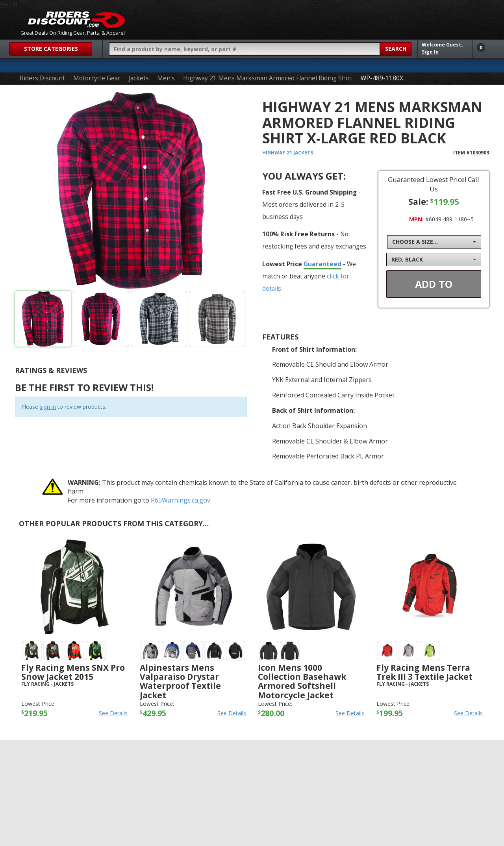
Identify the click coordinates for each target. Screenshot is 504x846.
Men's (166, 78)
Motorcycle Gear (97, 78)
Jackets (139, 78)
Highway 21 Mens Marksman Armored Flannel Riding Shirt (268, 78)
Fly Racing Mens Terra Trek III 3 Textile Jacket (424, 672)
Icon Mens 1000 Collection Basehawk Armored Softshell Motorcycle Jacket (302, 681)
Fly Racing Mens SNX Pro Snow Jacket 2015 (73, 672)
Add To (434, 284)
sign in (48, 407)
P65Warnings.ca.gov (181, 500)
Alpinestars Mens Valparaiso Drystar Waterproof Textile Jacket (180, 681)
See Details (113, 713)
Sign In (430, 52)
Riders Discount (42, 78)
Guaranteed (322, 264)
